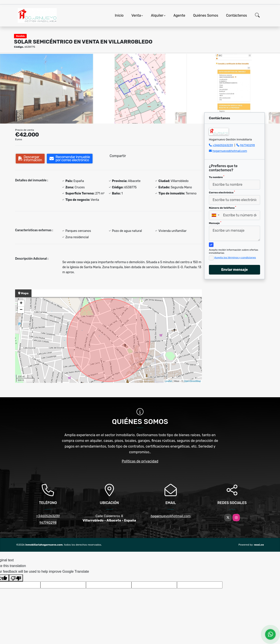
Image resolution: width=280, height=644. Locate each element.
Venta (136, 15)
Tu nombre (217, 177)
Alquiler (157, 15)
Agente (179, 15)
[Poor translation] (16, 578)
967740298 (247, 145)
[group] (46, 89)
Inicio (119, 15)
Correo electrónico (222, 192)
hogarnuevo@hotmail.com (230, 151)
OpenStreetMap (192, 381)
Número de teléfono (222, 208)
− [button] (21, 310)
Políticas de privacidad (140, 461)
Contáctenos (236, 15)
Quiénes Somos (206, 15)
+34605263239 (223, 145)
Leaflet (168, 381)
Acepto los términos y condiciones (235, 257)
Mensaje (215, 223)
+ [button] (21, 303)
